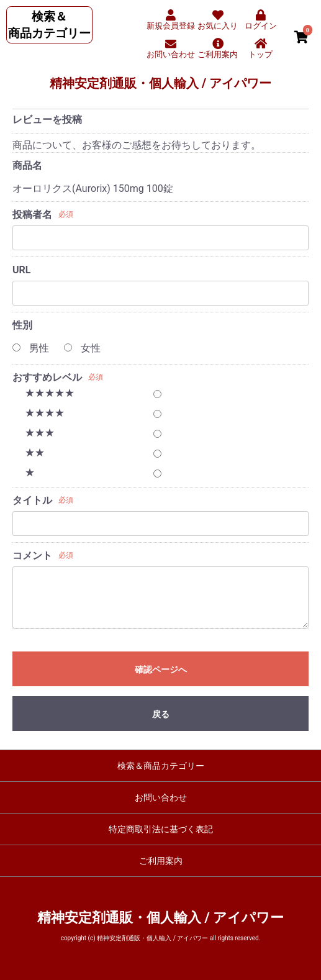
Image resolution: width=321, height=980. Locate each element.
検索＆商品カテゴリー (161, 766)
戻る (161, 714)
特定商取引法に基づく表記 (161, 829)
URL (21, 270)
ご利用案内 (161, 861)
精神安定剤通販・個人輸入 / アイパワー (160, 83)
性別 (22, 325)
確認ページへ (161, 669)
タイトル (32, 500)
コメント (32, 556)
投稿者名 (32, 215)
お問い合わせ (161, 797)
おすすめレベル (47, 377)
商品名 (27, 166)
